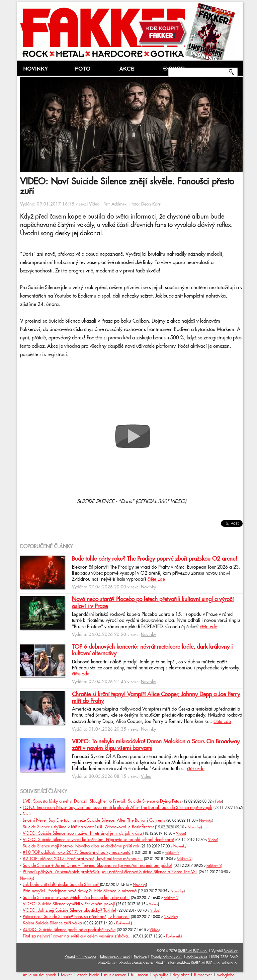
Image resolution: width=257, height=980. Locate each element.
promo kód (119, 338)
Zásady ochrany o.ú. (166, 957)
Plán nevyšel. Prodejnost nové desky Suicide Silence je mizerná (80, 891)
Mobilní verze (197, 957)
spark (51, 975)
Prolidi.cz (231, 951)
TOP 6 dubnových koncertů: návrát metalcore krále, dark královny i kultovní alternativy (152, 650)
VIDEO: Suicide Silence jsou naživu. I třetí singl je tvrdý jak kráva (83, 833)
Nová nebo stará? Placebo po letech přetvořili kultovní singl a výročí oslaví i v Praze (153, 603)
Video (94, 204)
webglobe (226, 975)
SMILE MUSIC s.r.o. (193, 951)
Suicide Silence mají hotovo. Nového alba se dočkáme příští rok (81, 846)
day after (181, 975)
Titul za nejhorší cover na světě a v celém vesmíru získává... (77, 936)
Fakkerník (172, 853)
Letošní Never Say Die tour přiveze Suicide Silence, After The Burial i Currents (94, 820)
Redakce (140, 957)
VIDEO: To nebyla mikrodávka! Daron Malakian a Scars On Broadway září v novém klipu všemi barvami (156, 745)
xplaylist (160, 975)
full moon (140, 975)
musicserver (115, 975)
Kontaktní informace (80, 957)
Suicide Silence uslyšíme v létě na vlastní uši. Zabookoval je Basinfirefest (88, 827)
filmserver (203, 975)
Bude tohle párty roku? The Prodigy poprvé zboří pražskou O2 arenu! (155, 559)
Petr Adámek (115, 204)
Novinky (148, 587)
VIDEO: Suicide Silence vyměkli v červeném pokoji (69, 904)
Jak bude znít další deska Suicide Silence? (61, 885)
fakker (67, 975)
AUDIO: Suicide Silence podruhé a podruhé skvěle (69, 930)
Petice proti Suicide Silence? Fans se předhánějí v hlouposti (76, 917)
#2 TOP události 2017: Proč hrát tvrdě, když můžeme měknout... (83, 859)
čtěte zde (156, 579)
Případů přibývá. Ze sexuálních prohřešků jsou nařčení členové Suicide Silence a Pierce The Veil (110, 872)
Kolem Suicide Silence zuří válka (52, 923)
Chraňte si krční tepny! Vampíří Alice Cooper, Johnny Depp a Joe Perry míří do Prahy (156, 698)
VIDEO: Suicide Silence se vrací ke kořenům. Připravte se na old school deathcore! (98, 840)
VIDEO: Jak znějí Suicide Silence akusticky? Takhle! (69, 910)
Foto (219, 802)
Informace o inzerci (115, 957)
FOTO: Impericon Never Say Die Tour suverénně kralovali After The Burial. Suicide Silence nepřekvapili (117, 808)
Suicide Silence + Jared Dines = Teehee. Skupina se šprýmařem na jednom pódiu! (98, 866)
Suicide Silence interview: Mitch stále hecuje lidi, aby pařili (76, 898)
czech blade (88, 975)
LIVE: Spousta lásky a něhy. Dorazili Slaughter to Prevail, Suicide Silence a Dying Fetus (102, 801)
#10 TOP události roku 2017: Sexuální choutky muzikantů (77, 852)
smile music (33, 975)
